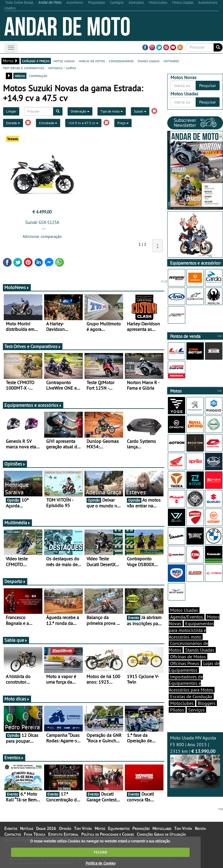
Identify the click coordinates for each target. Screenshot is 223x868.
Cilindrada (48, 123)
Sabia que (16, 640)
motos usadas (64, 61)
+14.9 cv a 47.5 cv (83, 123)
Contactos (13, 834)
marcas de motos (92, 61)
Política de (100, 863)
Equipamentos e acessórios (33, 405)
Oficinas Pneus (185, 663)
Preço (123, 123)
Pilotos (177, 710)
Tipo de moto (112, 111)
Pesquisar (208, 85)
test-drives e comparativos (24, 68)
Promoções (141, 828)
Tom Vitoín (83, 828)
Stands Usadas (200, 650)
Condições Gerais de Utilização (161, 834)
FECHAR (100, 852)
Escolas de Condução (191, 696)
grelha (20, 76)
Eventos (14, 758)
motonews (171, 61)
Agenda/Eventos (187, 617)
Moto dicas (17, 699)
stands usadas (149, 61)
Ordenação (80, 111)
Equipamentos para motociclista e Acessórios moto (191, 630)
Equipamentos (119, 828)
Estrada (13, 123)
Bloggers (207, 703)
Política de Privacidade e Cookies (108, 834)
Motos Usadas (184, 610)
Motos (100, 828)
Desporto (15, 581)
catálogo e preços (36, 61)
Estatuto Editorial (63, 834)
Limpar (11, 111)
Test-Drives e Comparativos (33, 346)
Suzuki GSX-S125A (42, 222)
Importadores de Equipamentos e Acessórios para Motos (191, 683)
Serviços (196, 710)
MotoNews (17, 287)
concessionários (121, 61)
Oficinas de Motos (188, 657)
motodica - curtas (62, 68)
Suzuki (140, 111)
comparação (38, 76)
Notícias (27, 828)
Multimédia (17, 523)
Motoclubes (182, 703)
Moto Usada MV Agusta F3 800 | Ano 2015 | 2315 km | (195, 761)
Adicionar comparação (42, 236)
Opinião (65, 828)
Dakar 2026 (46, 828)
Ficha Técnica (35, 834)
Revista (200, 828)
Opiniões (15, 464)
